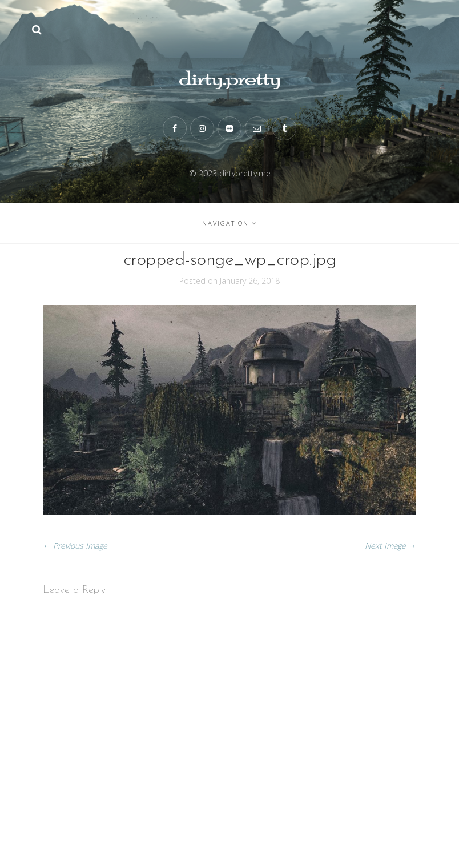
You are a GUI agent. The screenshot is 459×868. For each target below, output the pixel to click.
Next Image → (390, 546)
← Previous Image (75, 546)
